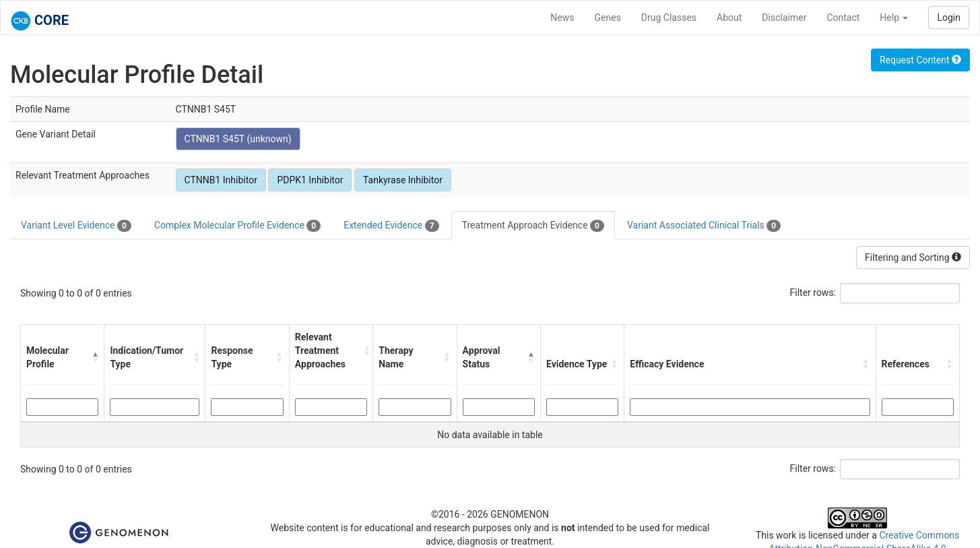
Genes (608, 18)
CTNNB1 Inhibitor (221, 180)
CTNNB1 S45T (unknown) (238, 139)
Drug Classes (669, 18)
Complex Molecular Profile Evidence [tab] (237, 226)
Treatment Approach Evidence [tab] (533, 226)
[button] (95, 357)
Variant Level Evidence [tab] (76, 226)
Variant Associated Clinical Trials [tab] (704, 226)
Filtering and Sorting (913, 257)
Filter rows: (813, 293)
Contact (843, 18)
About (729, 18)
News (562, 18)
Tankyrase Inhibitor (403, 180)
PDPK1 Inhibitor (310, 180)
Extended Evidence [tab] (391, 226)
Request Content (920, 60)
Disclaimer (784, 18)
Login (949, 18)
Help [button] (894, 18)
